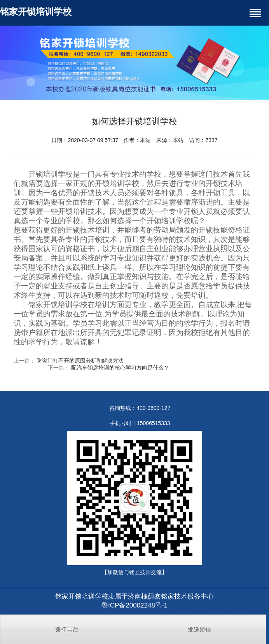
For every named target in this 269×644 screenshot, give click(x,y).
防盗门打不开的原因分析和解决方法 (80, 361)
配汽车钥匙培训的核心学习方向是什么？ (120, 368)
